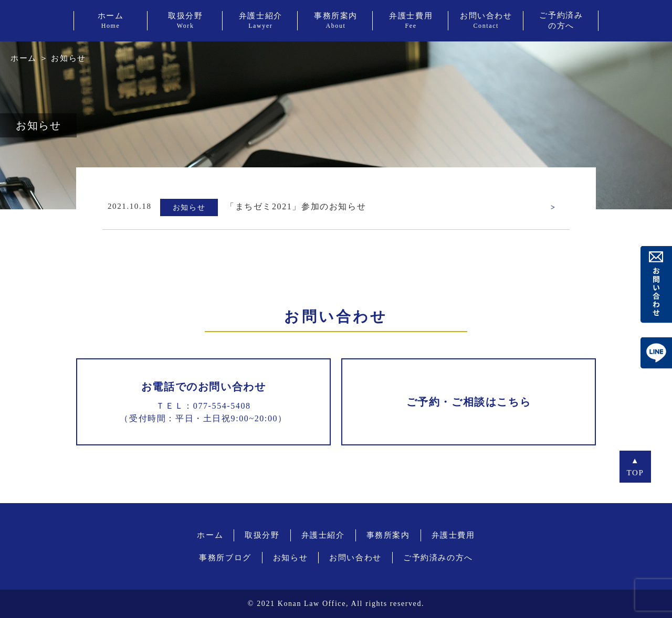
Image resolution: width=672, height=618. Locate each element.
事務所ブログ (225, 558)
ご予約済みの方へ (438, 558)
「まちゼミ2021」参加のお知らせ (296, 206)
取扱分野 (262, 535)
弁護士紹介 (323, 535)
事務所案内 (388, 535)
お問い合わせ (355, 558)
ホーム (24, 58)
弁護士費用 (453, 535)
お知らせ (290, 558)
